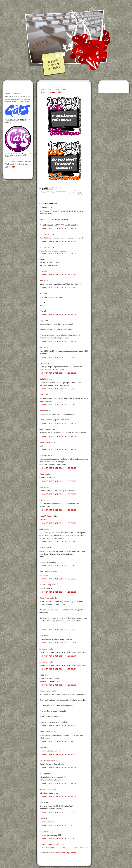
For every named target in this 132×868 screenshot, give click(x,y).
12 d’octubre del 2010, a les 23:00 (58, 812)
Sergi (41, 321)
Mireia (42, 363)
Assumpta (43, 207)
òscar (42, 500)
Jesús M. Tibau (45, 516)
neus (41, 347)
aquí (14, 167)
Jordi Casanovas (46, 429)
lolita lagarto (44, 774)
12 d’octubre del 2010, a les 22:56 (58, 741)
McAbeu (43, 411)
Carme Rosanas (46, 598)
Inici (64, 848)
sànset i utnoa (45, 442)
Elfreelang (43, 455)
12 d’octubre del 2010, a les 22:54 (58, 643)
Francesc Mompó (46, 760)
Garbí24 (43, 379)
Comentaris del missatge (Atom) (63, 853)
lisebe (42, 831)
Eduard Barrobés (25, 161)
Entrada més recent (47, 848)
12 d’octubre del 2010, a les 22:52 (58, 241)
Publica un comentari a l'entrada (52, 844)
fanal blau (43, 548)
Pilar (41, 818)
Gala (51, 189)
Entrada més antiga (81, 848)
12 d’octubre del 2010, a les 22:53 (58, 494)
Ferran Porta (44, 234)
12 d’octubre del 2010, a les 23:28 (58, 825)
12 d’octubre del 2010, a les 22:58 (58, 796)
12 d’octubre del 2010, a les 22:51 (58, 228)
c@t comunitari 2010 (50, 92)
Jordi (41, 281)
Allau (41, 747)
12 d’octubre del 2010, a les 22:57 (58, 767)
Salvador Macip (45, 585)
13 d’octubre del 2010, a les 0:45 (57, 838)
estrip (42, 259)
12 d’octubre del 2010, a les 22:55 (58, 685)
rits (41, 675)
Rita (41, 294)
